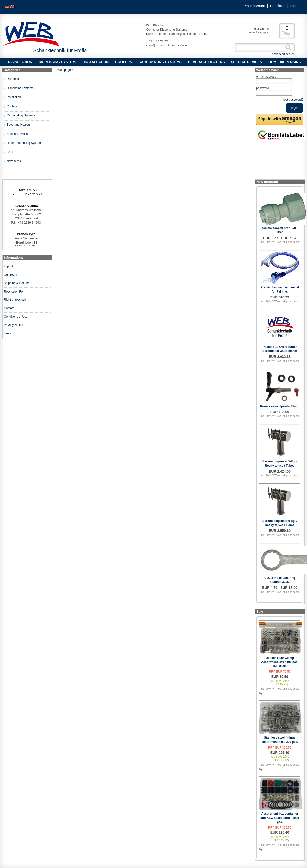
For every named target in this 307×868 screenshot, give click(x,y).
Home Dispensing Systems (25, 143)
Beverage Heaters (206, 62)
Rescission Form (15, 292)
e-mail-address (266, 77)
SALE (11, 152)
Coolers (124, 62)
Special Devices (247, 62)
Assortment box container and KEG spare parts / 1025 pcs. (280, 818)
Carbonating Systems (160, 62)
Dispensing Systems (58, 62)
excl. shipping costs (288, 242)
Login (294, 6)
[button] (280, 119)
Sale (260, 611)
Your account (255, 6)
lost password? (293, 100)
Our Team (10, 275)
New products (267, 182)
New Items (14, 161)
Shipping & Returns (17, 283)
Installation (96, 62)
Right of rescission (16, 300)
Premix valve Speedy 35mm (280, 406)
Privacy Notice (13, 325)
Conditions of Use (16, 317)
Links (7, 333)
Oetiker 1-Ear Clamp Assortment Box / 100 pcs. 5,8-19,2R (280, 662)
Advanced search (283, 54)
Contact (9, 308)
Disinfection (20, 62)
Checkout (277, 6)
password (263, 88)
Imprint (9, 266)
